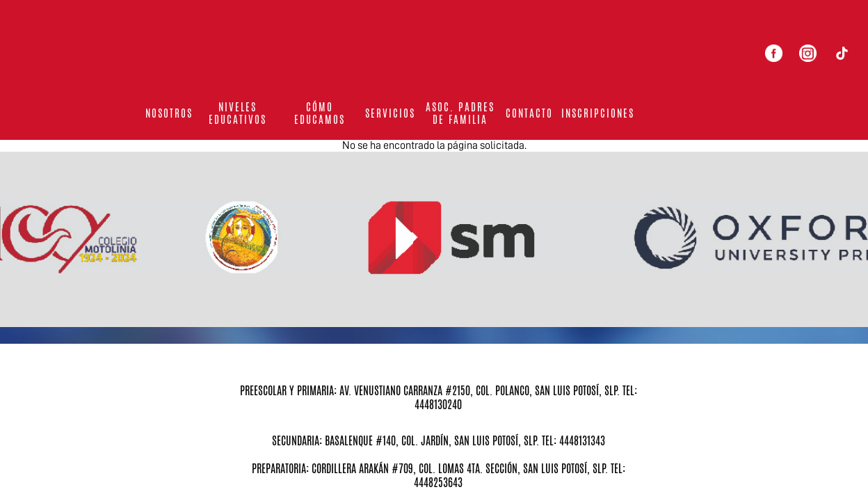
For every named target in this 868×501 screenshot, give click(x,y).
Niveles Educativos (238, 113)
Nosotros (169, 113)
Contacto (529, 113)
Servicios (390, 113)
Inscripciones (598, 113)
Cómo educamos (320, 113)
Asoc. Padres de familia (460, 113)
